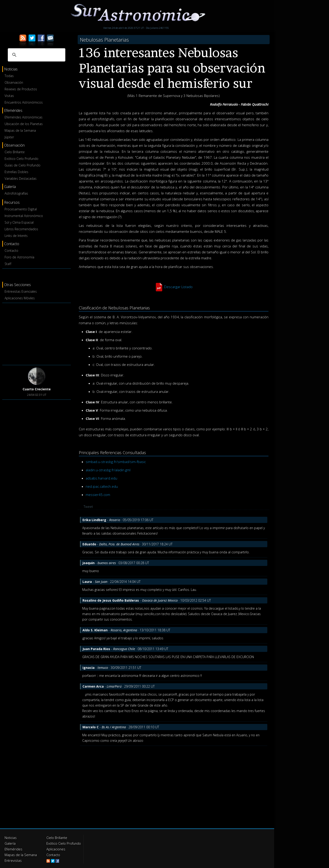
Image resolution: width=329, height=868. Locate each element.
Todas (9, 76)
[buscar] (36, 55)
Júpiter (9, 137)
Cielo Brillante (15, 152)
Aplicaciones (56, 848)
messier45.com (98, 495)
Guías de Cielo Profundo (23, 165)
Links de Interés (16, 236)
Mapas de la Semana (20, 130)
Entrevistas (13, 859)
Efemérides (13, 848)
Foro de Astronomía (19, 257)
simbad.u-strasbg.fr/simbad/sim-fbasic (116, 462)
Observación (14, 82)
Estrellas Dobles (16, 172)
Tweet (88, 506)
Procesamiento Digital (21, 209)
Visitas (9, 96)
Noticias (11, 837)
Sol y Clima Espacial (19, 222)
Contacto (11, 250)
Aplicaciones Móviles (20, 298)
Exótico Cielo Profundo (21, 159)
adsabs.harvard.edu (101, 478)
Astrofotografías (16, 193)
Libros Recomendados (21, 229)
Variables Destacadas (21, 178)
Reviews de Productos (21, 89)
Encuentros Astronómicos (24, 102)
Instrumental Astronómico (24, 216)
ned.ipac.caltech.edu (102, 486)
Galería (10, 843)
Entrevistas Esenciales (21, 291)
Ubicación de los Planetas (24, 124)
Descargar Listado (178, 287)
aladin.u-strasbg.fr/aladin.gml (108, 470)
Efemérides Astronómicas (24, 117)
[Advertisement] (37, 333)
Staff (8, 264)
